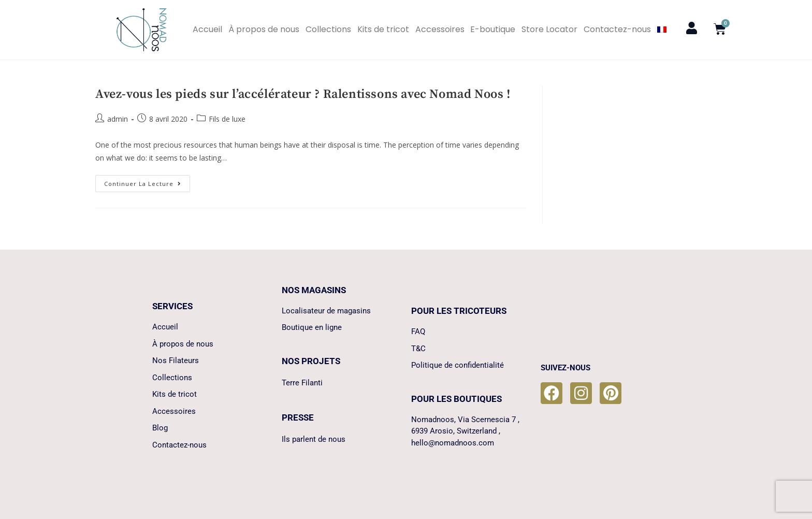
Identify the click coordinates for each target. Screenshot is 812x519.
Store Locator (549, 29)
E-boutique (493, 29)
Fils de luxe (227, 119)
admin (118, 119)
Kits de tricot (383, 29)
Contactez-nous (617, 29)
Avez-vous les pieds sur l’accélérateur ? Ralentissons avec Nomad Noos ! (303, 94)
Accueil (207, 29)
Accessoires (440, 29)
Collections (328, 29)
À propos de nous (264, 29)
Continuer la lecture (147, 181)
